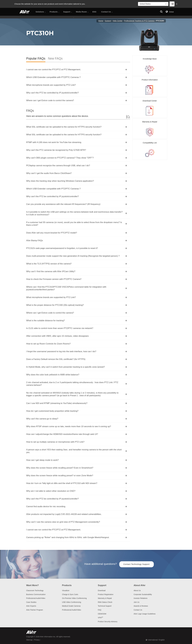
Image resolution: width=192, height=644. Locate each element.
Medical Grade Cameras (71, 606)
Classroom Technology (35, 590)
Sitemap (29, 640)
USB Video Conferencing (72, 602)
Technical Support (105, 606)
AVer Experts (31, 606)
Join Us (137, 602)
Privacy (37, 640)
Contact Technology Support (137, 564)
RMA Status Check (105, 602)
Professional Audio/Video (36, 598)
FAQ (100, 610)
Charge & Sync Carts (70, 594)
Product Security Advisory (108, 622)
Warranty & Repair (105, 598)
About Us (137, 590)
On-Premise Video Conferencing (74, 598)
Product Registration (106, 594)
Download (102, 590)
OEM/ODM (102, 614)
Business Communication (36, 594)
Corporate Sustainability (143, 594)
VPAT (100, 618)
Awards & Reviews (141, 606)
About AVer (140, 585)
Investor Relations (141, 598)
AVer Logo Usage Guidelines (145, 614)
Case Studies (31, 602)
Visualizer (66, 590)
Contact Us (138, 610)
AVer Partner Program (35, 610)
